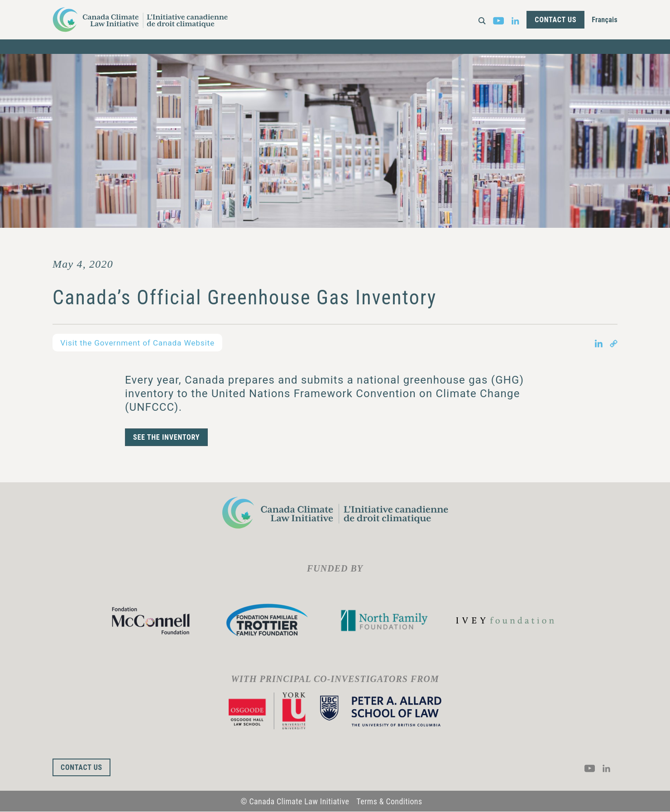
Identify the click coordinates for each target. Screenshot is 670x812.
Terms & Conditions (389, 801)
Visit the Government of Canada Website (141, 343)
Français (605, 20)
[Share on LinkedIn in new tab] (599, 343)
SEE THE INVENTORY (166, 438)
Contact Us (555, 20)
